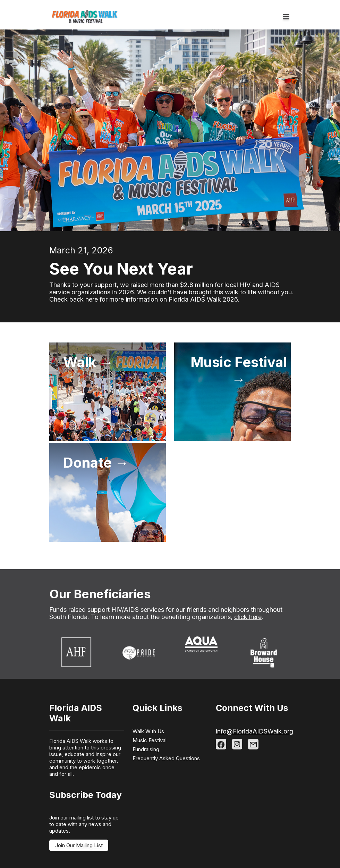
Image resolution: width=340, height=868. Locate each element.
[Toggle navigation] (286, 17)
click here (248, 617)
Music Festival (150, 740)
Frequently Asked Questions (166, 758)
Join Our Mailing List (79, 845)
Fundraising (146, 749)
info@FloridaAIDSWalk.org (254, 731)
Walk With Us (148, 731)
